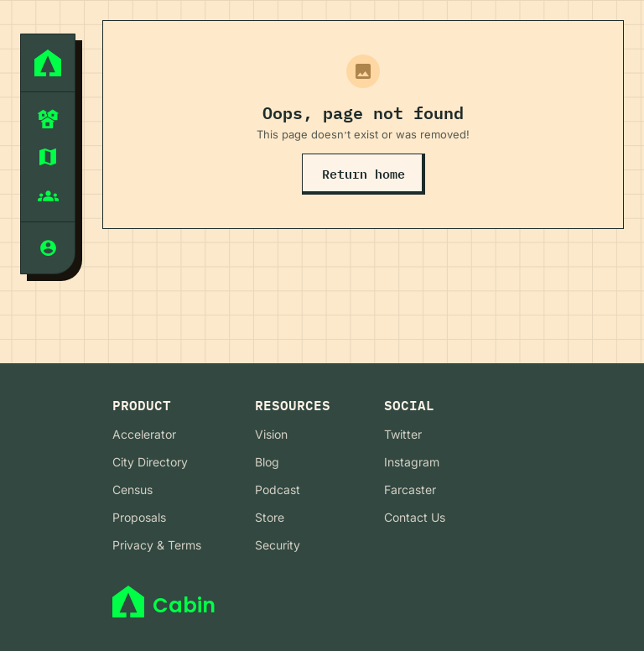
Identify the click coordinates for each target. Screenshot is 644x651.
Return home (364, 174)
